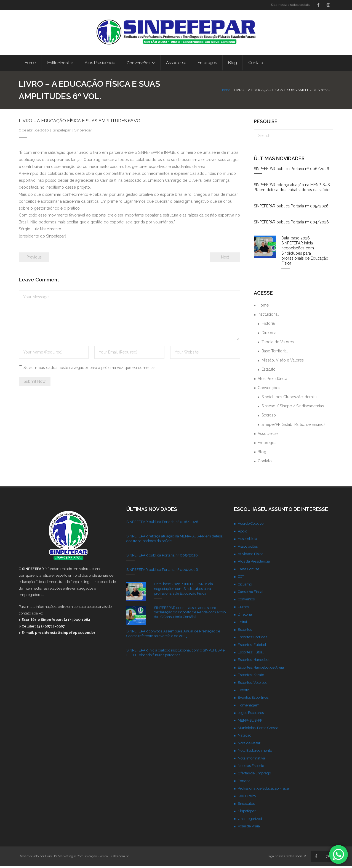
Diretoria (269, 335)
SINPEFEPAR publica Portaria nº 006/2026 (291, 171)
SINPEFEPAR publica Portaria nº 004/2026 (291, 224)
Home (225, 92)
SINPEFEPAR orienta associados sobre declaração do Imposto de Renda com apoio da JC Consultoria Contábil (190, 614)
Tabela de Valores (278, 344)
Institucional (268, 316)
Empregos (267, 445)
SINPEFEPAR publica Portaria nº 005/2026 (291, 208)
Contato (265, 463)
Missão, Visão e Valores (283, 362)
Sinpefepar (62, 132)
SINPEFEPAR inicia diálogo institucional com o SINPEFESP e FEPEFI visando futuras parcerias (175, 655)
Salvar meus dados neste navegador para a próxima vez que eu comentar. (90, 370)
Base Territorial (275, 353)
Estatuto (269, 371)
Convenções (269, 390)
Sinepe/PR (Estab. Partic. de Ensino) (293, 426)
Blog (262, 454)
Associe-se (268, 436)
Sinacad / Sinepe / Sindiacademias (293, 408)
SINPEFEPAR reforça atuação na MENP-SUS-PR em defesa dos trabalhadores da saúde (293, 189)
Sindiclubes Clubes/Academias (290, 399)
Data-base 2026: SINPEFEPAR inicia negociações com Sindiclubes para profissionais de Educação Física (305, 253)
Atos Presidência (272, 381)
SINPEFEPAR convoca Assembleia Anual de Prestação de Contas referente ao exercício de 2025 (173, 636)
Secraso (269, 417)
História (268, 326)
